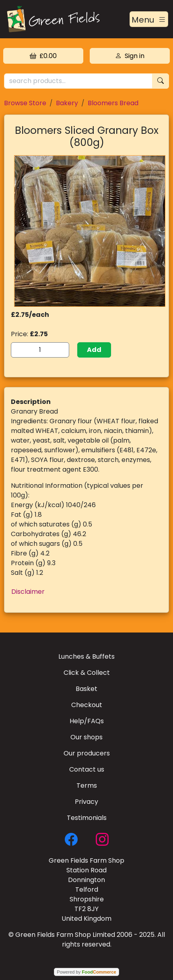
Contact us (87, 769)
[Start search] (161, 81)
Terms (87, 785)
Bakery (67, 103)
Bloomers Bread (113, 103)
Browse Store (25, 103)
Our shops (86, 737)
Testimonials (87, 818)
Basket (86, 689)
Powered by (86, 972)
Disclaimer (28, 592)
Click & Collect (87, 673)
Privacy (86, 802)
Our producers (87, 753)
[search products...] (78, 81)
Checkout (87, 705)
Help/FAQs (87, 721)
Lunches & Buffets (86, 656)
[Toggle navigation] (149, 19)
